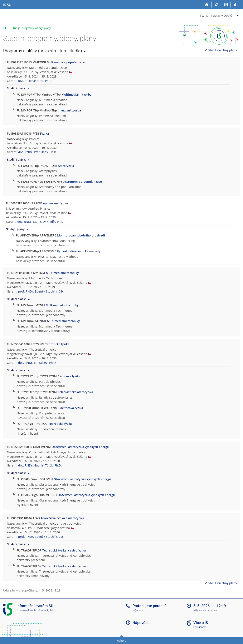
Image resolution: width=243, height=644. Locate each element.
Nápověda (141, 623)
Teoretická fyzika (57, 344)
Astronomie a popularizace (83, 182)
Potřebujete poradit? (150, 606)
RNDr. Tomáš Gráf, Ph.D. (35, 81)
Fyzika (44, 133)
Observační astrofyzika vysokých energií (80, 447)
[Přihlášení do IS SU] (235, 5)
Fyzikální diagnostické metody (79, 251)
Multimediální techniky (62, 273)
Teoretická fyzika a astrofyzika (62, 518)
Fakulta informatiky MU (41, 610)
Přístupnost (200, 627)
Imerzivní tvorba (69, 110)
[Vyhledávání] (216, 5)
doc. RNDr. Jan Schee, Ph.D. (37, 363)
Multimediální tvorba (77, 94)
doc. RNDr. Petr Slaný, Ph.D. (38, 152)
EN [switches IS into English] (226, 4)
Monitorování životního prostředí (81, 235)
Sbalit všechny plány (221, 50)
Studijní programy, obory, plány (31, 28)
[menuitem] (220, 15)
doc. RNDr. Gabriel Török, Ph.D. (40, 465)
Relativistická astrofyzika (75, 392)
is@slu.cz (138, 610)
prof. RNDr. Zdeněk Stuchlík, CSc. (41, 291)
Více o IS (201, 623)
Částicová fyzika (69, 376)
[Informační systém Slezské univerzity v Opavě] (7, 5)
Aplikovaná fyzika (55, 203)
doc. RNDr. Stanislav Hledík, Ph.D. (41, 222)
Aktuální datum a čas (205, 610)
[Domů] (207, 5)
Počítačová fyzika (71, 408)
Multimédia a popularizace (66, 62)
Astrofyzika (66, 166)
